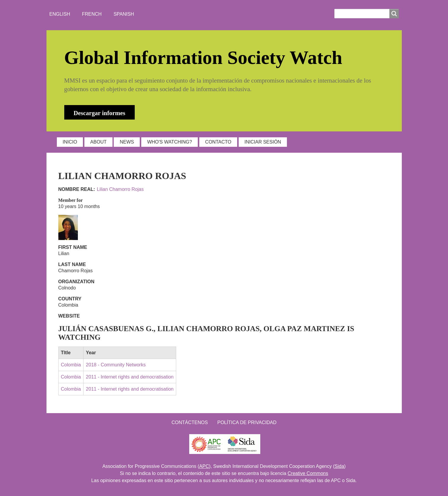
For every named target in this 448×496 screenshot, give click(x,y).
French (92, 14)
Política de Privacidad (247, 422)
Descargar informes (100, 113)
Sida (339, 466)
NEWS (127, 142)
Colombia (71, 365)
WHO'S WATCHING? (170, 142)
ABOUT (98, 142)
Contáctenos (190, 422)
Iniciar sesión (263, 142)
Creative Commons (308, 473)
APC (204, 466)
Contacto (218, 142)
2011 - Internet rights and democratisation (130, 377)
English (60, 14)
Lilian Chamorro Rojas (120, 189)
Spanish (124, 14)
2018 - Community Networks (116, 365)
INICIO (70, 142)
